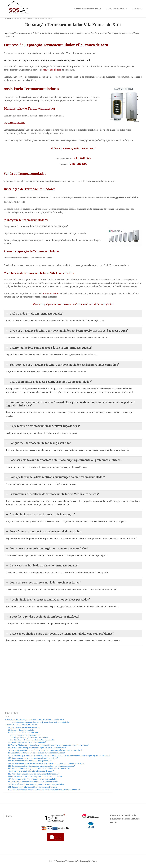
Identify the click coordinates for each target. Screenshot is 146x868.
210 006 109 (78, 164)
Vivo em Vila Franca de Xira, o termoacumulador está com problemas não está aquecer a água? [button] (67, 331)
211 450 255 (82, 158)
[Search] (33, 815)
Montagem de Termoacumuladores (27, 735)
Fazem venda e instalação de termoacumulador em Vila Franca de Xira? (41, 769)
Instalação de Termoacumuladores (25, 733)
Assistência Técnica (52, 70)
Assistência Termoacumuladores (22, 725)
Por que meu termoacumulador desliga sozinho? (31, 761)
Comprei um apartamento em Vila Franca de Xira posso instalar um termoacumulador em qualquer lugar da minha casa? (60, 756)
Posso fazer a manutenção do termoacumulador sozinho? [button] (44, 532)
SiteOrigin (92, 861)
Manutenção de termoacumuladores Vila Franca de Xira (35, 740)
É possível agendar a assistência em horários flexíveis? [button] (42, 617)
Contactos (137, 9)
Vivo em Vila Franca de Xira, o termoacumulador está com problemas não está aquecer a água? (50, 745)
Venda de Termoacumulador (23, 730)
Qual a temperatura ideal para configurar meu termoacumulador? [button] (49, 382)
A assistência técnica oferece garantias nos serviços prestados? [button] (48, 600)
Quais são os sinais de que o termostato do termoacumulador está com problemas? (46, 790)
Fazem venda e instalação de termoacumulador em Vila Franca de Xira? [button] (52, 494)
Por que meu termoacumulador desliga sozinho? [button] (38, 443)
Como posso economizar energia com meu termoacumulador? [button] (47, 549)
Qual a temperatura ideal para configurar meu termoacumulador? (38, 753)
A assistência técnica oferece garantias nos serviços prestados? (38, 784)
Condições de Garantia (117, 9)
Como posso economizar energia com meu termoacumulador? (37, 777)
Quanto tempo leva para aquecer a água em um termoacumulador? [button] (49, 348)
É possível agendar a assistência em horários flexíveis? (34, 787)
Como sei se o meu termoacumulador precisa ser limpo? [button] (43, 583)
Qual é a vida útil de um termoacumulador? (28, 742)
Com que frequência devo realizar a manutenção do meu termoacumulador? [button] (55, 477)
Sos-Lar (8, 18)
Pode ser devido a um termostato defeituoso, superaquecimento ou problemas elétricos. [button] (63, 460)
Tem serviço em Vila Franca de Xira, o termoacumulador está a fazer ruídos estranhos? (46, 750)
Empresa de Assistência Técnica (88, 9)
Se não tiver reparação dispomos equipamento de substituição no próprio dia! (43, 722)
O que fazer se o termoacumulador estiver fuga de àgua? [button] (43, 426)
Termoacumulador (50, 293)
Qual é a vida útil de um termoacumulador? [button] (35, 314)
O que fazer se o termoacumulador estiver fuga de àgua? (35, 758)
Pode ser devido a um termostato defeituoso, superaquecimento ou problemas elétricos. (48, 763)
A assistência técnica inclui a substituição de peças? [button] (40, 515)
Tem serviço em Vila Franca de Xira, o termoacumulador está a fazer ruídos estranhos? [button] (62, 365)
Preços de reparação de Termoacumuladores (31, 738)
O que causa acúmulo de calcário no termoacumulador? (35, 779)
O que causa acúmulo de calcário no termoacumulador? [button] (42, 566)
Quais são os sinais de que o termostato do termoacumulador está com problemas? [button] (60, 634)
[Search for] (20, 816)
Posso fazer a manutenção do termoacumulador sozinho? (36, 774)
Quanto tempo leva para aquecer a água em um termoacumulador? (38, 748)
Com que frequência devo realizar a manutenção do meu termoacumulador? (43, 766)
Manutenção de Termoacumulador (25, 728)
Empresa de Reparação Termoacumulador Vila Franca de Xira (35, 720)
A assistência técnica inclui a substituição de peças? (33, 771)
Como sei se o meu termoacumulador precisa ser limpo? (35, 782)
